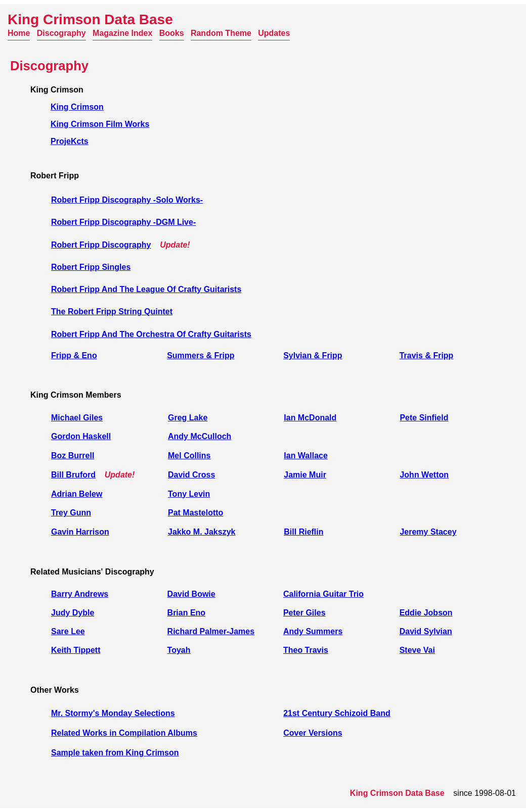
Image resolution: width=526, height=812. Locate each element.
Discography (61, 33)
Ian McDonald (310, 418)
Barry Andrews (80, 594)
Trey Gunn (71, 513)
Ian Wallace (306, 456)
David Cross (191, 475)
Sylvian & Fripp (313, 355)
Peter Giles (304, 613)
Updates (274, 33)
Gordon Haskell (81, 436)
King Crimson (77, 107)
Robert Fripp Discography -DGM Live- (123, 222)
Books (172, 33)
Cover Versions (313, 733)
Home (19, 33)
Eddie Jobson (426, 613)
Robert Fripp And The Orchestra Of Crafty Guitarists (151, 334)
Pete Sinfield (424, 418)
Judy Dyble (73, 613)
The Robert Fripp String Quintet (112, 312)
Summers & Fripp (201, 355)
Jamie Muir (305, 475)
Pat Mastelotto (195, 513)
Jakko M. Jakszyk (202, 532)
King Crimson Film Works (100, 124)
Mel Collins (189, 456)
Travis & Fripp (427, 355)
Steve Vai (417, 650)
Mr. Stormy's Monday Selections (113, 713)
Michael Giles (77, 418)
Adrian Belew (77, 494)
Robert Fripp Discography (101, 245)
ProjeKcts (70, 141)
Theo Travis (306, 650)
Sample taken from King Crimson (115, 753)
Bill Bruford (73, 475)
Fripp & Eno (74, 355)
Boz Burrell (73, 456)
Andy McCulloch (200, 436)
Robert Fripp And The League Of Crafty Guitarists (146, 289)
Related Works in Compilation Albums (124, 733)
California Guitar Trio (323, 594)
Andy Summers (313, 631)
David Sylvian (426, 631)
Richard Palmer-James (211, 631)
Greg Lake (188, 418)
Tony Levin (189, 494)
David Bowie (191, 594)
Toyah (179, 650)
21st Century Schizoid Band (337, 713)
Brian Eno (187, 613)
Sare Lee (68, 631)
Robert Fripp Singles (91, 267)
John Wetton (424, 475)
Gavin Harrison (80, 532)
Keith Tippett (76, 650)
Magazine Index (122, 33)
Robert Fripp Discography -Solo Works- (127, 200)
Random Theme (221, 33)
